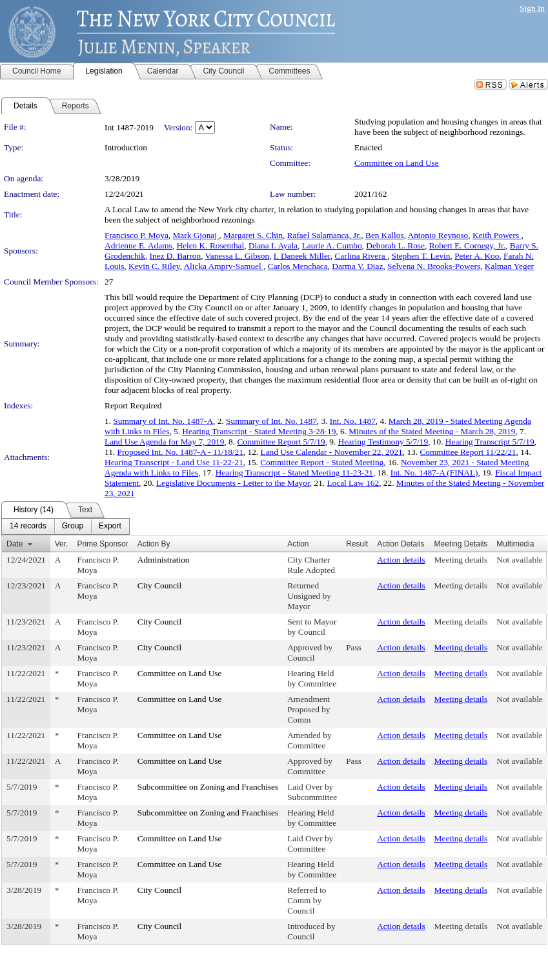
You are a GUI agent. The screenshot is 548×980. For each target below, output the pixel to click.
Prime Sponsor (102, 544)
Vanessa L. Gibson (238, 256)
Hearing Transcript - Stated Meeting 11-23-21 (294, 473)
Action (298, 544)
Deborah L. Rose (395, 245)
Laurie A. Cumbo (332, 245)
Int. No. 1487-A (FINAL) (434, 473)
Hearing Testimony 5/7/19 (383, 442)
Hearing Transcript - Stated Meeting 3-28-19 (259, 431)
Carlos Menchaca (298, 266)
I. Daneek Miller (302, 256)
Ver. (62, 544)
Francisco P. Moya (137, 235)
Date (15, 544)
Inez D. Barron (176, 256)
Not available (519, 560)
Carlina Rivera (360, 256)
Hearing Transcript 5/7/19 (490, 442)
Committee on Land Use (397, 163)
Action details (401, 560)
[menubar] (66, 526)
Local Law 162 (353, 483)
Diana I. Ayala (273, 245)
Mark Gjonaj (196, 235)
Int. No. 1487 (353, 421)
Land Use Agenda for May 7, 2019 (164, 442)
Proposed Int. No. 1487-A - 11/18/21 (180, 452)
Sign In (532, 8)
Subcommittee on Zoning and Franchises (208, 787)
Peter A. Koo (477, 256)
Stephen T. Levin (421, 256)
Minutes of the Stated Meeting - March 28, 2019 (432, 431)
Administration (164, 560)
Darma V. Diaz (357, 266)
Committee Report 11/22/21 (468, 452)
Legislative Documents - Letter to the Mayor (233, 483)
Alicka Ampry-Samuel (223, 266)
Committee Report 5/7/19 (281, 442)
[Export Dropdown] (110, 526)
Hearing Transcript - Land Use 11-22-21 (174, 462)
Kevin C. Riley (154, 266)
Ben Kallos (385, 235)
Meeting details (461, 560)
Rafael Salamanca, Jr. (324, 235)
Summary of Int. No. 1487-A (163, 421)
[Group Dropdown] (73, 526)
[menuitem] (28, 526)
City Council (160, 585)
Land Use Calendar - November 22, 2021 (332, 452)
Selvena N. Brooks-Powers (434, 266)
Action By (154, 544)
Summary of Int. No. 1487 (271, 421)
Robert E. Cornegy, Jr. (467, 245)
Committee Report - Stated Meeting (322, 462)
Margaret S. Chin (253, 235)
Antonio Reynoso (438, 235)
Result (357, 544)
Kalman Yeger (509, 266)
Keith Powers (497, 235)
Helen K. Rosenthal (210, 245)
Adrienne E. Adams (138, 245)
